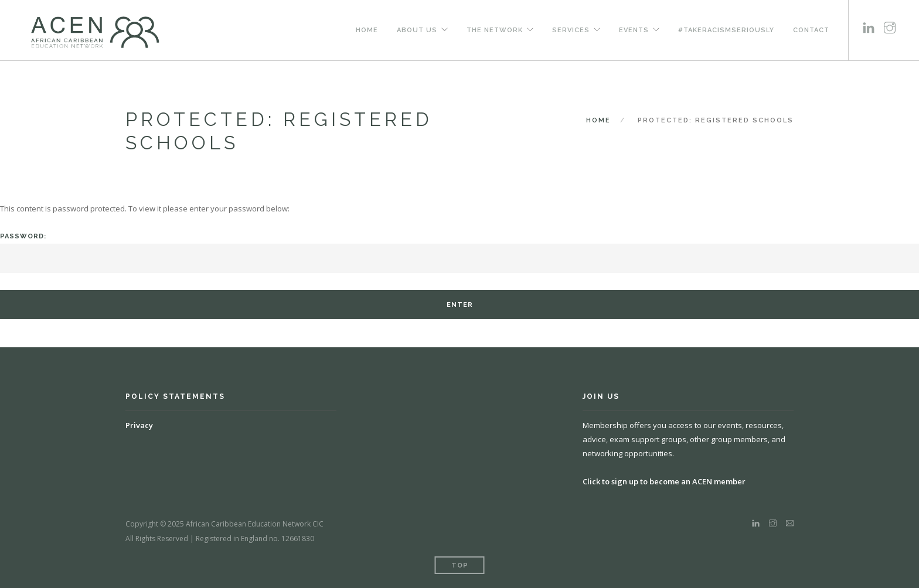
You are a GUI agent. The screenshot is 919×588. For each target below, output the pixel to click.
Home (367, 30)
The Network (495, 30)
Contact (811, 30)
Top (460, 565)
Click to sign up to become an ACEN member (664, 481)
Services (571, 30)
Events (634, 30)
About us (417, 30)
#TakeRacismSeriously (726, 30)
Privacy (139, 425)
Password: (459, 253)
